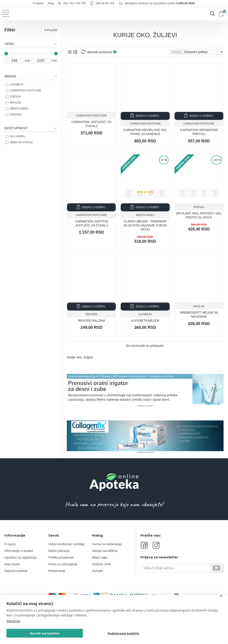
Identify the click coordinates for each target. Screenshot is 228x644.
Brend (10, 76)
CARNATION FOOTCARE (92, 116)
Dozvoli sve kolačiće (45, 633)
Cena (9, 44)
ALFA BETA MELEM (145, 321)
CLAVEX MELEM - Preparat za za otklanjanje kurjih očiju (145, 225)
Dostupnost (16, 128)
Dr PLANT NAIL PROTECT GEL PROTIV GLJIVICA (199, 215)
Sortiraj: (176, 52)
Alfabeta (145, 314)
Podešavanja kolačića (124, 633)
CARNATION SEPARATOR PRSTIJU (199, 132)
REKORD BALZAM (92, 321)
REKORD (91, 314)
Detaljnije (13, 620)
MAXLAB (199, 306)
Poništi (52, 30)
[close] (221, 595)
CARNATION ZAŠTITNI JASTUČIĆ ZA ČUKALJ (92, 223)
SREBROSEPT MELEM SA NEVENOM (199, 315)
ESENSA (199, 207)
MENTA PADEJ (145, 215)
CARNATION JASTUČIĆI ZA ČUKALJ (91, 124)
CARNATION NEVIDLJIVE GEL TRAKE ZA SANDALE (145, 132)
